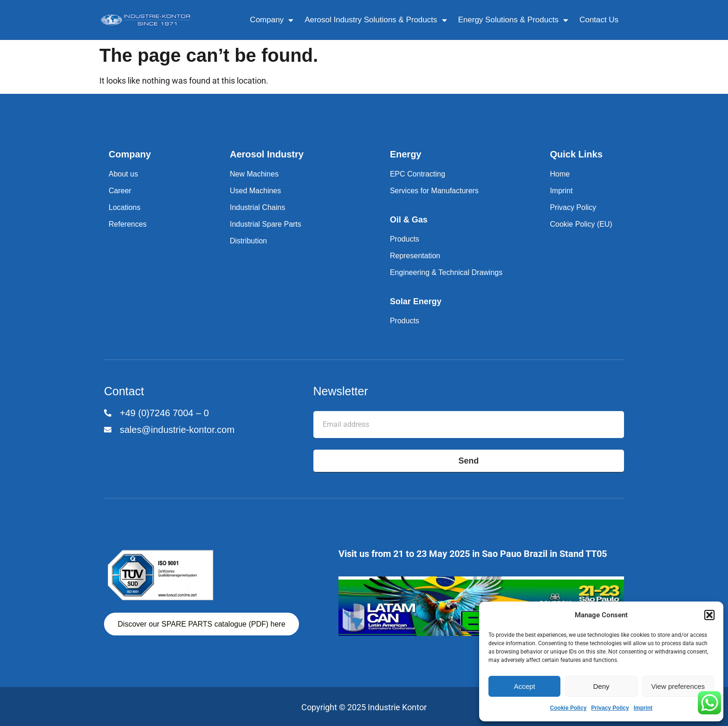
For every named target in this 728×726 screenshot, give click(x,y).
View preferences (678, 686)
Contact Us (599, 20)
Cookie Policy (569, 708)
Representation (415, 256)
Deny (601, 686)
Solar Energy (416, 301)
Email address (339, 404)
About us (123, 174)
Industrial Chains (257, 207)
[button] (709, 615)
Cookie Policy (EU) (581, 224)
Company (272, 20)
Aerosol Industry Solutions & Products (376, 20)
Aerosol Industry (267, 154)
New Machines (254, 174)
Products (405, 239)
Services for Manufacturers (434, 191)
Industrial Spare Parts (266, 224)
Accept (525, 686)
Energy (406, 154)
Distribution (248, 241)
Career (120, 191)
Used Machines (255, 191)
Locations (125, 207)
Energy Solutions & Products (513, 20)
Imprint (643, 708)
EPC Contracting (418, 174)
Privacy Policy (610, 708)
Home (560, 174)
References (128, 224)
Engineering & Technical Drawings (446, 272)
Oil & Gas (409, 220)
